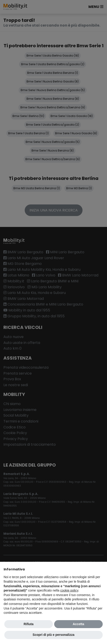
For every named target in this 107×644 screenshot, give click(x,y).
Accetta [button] (79, 624)
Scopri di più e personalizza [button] (53, 635)
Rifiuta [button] (29, 624)
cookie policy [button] (69, 590)
